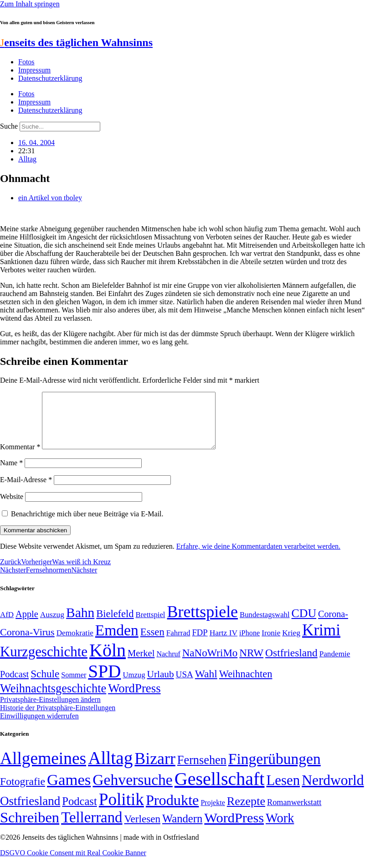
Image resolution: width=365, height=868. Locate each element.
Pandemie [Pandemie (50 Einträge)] (335, 665)
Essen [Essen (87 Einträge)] (152, 643)
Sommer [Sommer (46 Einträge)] (74, 686)
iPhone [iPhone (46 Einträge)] (249, 644)
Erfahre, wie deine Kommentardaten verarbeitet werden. (258, 557)
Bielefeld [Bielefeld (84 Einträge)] (115, 625)
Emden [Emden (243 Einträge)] (117, 641)
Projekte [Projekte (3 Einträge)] (213, 813)
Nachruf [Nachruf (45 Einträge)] (168, 665)
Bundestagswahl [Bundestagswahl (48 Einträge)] (265, 626)
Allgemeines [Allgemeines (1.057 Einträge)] (43, 769)
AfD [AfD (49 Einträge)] (7, 626)
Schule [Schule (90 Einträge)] (45, 685)
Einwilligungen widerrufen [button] (39, 727)
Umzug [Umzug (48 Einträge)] (134, 686)
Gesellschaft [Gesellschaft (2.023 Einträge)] (220, 790)
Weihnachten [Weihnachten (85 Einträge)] (246, 685)
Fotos (26, 62)
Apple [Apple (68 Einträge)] (27, 625)
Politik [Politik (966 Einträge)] (121, 810)
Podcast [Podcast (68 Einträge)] (14, 685)
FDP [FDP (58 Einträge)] (200, 643)
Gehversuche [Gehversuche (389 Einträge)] (132, 791)
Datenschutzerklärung (50, 78)
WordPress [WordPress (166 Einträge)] (234, 829)
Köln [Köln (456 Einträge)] (108, 661)
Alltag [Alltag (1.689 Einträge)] (110, 769)
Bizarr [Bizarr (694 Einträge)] (155, 769)
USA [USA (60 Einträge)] (185, 685)
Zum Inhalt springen (30, 4)
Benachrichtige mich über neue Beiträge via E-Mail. (87, 525)
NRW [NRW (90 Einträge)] (251, 664)
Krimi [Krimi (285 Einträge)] (321, 641)
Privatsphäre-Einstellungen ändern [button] (50, 710)
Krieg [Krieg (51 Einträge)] (291, 644)
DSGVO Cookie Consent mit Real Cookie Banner (73, 864)
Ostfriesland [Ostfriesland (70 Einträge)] (30, 812)
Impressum (34, 70)
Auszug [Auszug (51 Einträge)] (52, 625)
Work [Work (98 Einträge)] (280, 829)
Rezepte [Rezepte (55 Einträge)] (246, 812)
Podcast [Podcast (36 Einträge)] (79, 812)
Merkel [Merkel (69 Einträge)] (141, 664)
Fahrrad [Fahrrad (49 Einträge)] (178, 644)
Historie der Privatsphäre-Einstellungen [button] (58, 719)
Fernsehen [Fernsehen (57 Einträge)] (202, 771)
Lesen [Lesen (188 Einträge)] (283, 791)
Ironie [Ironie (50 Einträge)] (271, 644)
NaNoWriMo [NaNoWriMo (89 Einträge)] (210, 664)
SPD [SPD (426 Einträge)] (104, 682)
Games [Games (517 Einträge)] (69, 791)
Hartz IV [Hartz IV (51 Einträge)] (224, 644)
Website (12, 507)
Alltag (27, 159)
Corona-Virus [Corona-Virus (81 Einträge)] (27, 643)
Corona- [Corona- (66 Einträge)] (333, 625)
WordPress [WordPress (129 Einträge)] (134, 699)
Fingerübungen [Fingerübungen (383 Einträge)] (275, 770)
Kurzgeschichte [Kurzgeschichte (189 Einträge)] (44, 663)
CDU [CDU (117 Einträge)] (304, 624)
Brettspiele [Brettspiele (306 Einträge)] (203, 623)
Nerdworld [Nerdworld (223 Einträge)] (333, 791)
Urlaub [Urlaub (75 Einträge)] (161, 685)
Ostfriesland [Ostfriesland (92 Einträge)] (291, 664)
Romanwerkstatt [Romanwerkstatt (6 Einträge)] (294, 813)
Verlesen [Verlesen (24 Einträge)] (142, 830)
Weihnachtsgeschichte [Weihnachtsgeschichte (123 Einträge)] (53, 699)
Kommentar (20, 458)
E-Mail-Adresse (26, 491)
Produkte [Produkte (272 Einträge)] (172, 811)
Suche (9, 126)
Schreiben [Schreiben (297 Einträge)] (30, 828)
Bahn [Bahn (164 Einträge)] (80, 624)
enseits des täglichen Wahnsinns (76, 42)
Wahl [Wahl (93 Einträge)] (206, 685)
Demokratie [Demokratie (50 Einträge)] (75, 644)
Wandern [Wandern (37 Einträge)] (182, 829)
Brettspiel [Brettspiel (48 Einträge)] (151, 626)
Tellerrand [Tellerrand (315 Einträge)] (92, 828)
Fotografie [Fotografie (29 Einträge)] (23, 792)
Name (11, 474)
